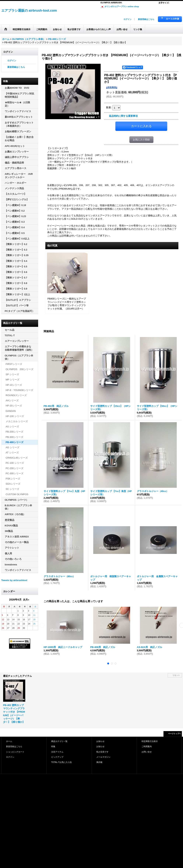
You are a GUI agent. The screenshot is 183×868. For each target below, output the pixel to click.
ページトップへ (175, 734)
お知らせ (100, 741)
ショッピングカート (15, 752)
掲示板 (99, 762)
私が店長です (102, 752)
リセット (176, 675)
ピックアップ (57, 757)
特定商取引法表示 (150, 741)
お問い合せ (147, 752)
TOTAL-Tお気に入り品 (61, 762)
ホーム (9, 741)
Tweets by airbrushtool (14, 580)
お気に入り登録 (141, 140)
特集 (53, 746)
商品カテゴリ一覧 (59, 741)
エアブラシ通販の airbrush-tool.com (29, 11)
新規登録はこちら (146, 19)
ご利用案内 (147, 746)
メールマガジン (103, 757)
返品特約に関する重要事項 (123, 116)
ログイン (128, 19)
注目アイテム (57, 752)
